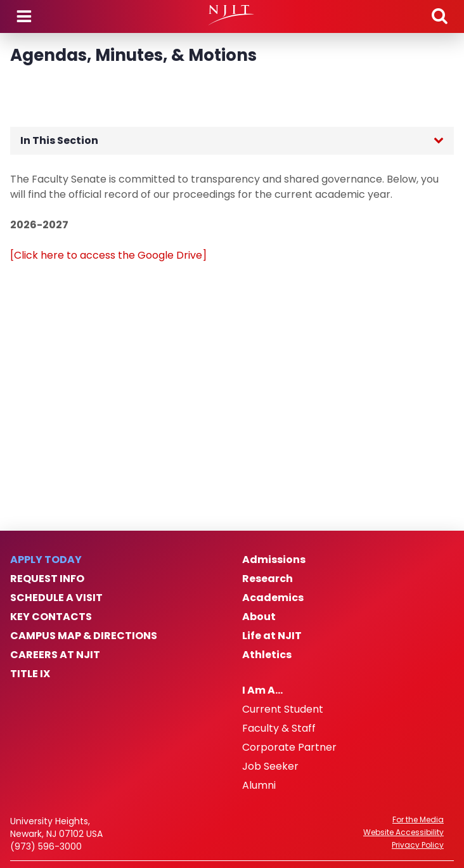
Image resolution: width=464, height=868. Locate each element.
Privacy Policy (418, 845)
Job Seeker (270, 767)
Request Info (47, 579)
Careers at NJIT (55, 655)
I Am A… (262, 690)
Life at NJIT (272, 636)
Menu (24, 16)
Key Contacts (51, 617)
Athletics (267, 655)
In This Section (59, 140)
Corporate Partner (289, 748)
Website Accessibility (403, 832)
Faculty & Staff (279, 729)
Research (267, 579)
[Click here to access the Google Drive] (108, 255)
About (259, 617)
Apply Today (46, 560)
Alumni (259, 786)
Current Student (283, 709)
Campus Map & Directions (84, 636)
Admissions (274, 560)
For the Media (418, 820)
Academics (273, 598)
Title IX (30, 674)
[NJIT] (232, 15)
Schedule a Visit (56, 598)
